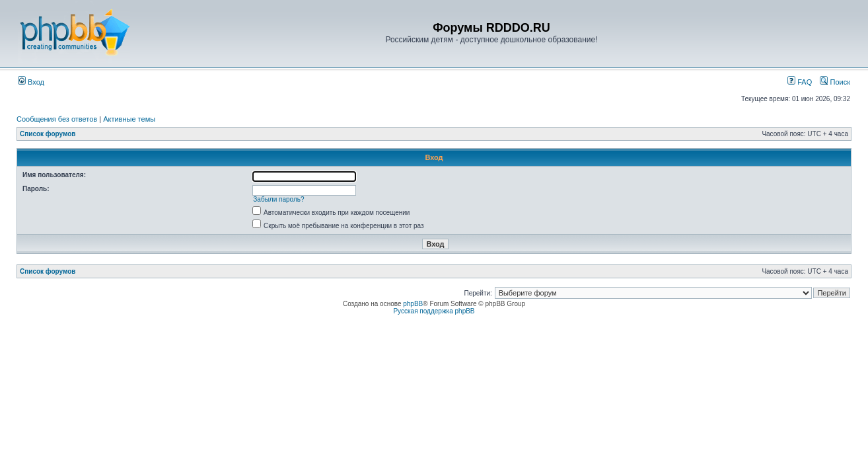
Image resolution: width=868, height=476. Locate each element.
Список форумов (48, 134)
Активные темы (129, 119)
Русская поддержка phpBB (434, 311)
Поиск (835, 82)
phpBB (413, 304)
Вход (31, 82)
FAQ (800, 82)
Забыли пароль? (278, 199)
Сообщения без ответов (57, 119)
